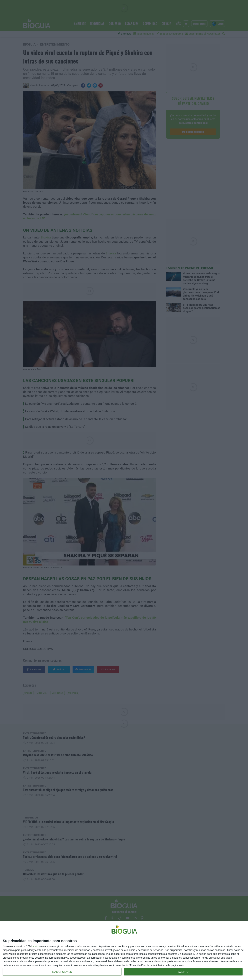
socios (36, 946)
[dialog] (124, 951)
